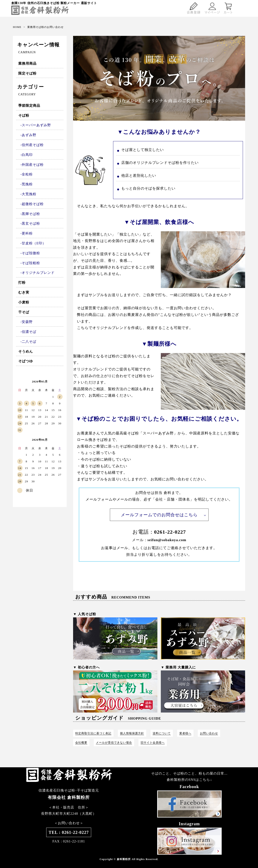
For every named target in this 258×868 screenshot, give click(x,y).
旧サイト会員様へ (153, 742)
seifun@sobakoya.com (167, 540)
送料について (162, 733)
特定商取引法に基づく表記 (93, 733)
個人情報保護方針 (132, 733)
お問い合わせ (209, 733)
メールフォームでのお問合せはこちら (159, 515)
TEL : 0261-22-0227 (69, 832)
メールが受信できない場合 (114, 742)
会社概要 (81, 742)
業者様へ (185, 733)
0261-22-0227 (170, 532)
